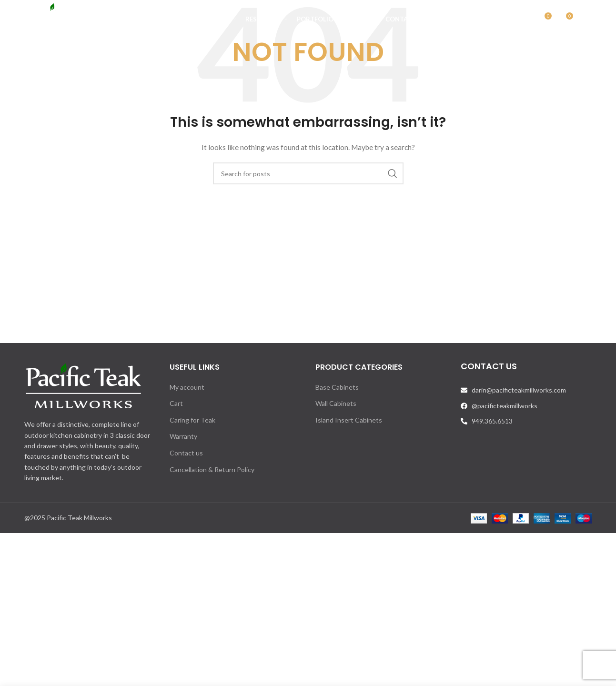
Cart (176, 403)
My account (187, 387)
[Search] (524, 21)
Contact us (186, 453)
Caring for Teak (192, 420)
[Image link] (83, 385)
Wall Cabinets (336, 403)
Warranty (183, 436)
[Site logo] (71, 21)
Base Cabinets (337, 387)
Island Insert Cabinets (349, 420)
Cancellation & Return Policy (212, 469)
